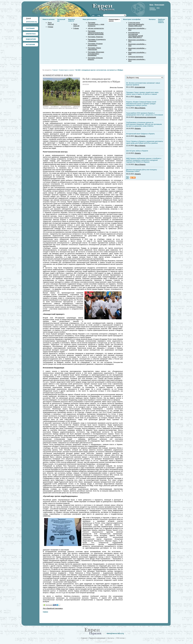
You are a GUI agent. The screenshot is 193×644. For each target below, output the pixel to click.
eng (99, 15)
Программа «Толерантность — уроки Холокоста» (96, 24)
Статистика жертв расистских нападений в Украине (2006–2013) (136, 24)
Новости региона (49, 19)
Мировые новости (72, 20)
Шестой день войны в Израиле (137, 151)
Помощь (152, 8)
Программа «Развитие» (96, 37)
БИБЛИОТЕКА (31, 34)
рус (93, 15)
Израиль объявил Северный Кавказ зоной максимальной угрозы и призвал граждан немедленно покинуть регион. (141, 104)
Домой (29, 18)
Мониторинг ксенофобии (132, 19)
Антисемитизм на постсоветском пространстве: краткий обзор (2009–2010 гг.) (135, 35)
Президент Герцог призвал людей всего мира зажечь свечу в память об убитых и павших (142, 93)
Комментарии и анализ (66, 70)
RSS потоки (120, 638)
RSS (158, 8)
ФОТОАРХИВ (30, 44)
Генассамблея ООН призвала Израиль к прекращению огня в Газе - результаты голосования (145, 114)
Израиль (138, 97)
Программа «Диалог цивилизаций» (94, 49)
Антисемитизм (140, 87)
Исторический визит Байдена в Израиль (140, 134)
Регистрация (159, 5)
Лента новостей (51, 23)
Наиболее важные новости (161, 21)
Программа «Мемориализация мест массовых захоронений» (96, 33)
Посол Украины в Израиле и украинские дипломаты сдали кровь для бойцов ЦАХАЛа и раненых (145, 142)
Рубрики (50, 27)
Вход (151, 5)
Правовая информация (97, 638)
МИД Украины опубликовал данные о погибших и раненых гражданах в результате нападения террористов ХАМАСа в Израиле (144, 160)
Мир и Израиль (140, 108)
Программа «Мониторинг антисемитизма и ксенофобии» (96, 54)
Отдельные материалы (136, 57)
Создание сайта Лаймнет (104, 642)
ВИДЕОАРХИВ (31, 39)
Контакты (152, 19)
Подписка (153, 9)
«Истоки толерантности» (96, 28)
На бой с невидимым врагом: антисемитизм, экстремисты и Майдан (99, 70)
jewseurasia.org (31, 22)
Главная (55, 70)
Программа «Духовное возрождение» (95, 44)
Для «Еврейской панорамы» (53, 608)
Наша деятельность (90, 19)
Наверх (45, 612)
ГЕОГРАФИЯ (30, 28)
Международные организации (145, 117)
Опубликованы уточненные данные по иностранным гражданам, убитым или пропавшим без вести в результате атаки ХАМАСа (144, 124)
